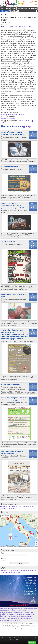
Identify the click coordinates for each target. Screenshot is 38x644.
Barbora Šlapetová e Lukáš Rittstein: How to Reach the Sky (13, 133)
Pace (2, 8)
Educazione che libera (10, 166)
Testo (2, 553)
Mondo (14, 8)
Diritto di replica (21, 627)
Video (11, 11)
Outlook (26, 121)
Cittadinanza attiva (24, 8)
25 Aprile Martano (8, 241)
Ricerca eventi (8, 550)
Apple (32, 121)
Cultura (7, 8)
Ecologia (34, 8)
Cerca (35, 4)
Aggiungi (26, 126)
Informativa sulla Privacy (28, 625)
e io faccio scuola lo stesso (11, 384)
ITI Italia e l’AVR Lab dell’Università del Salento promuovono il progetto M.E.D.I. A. (15, 206)
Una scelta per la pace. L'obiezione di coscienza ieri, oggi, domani (14, 399)
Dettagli (35, 640)
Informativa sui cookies (9, 627)
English (17, 11)
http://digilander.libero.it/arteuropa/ (13, 115)
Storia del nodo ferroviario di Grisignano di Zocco (12, 452)
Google (20, 121)
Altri (3, 123)
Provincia (4, 559)
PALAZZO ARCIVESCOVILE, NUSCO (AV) (18, 27)
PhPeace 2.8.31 (16, 625)
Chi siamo (34, 1)
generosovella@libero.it (9, 118)
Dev (5, 568)
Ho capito (32, 642)
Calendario (4, 11)
